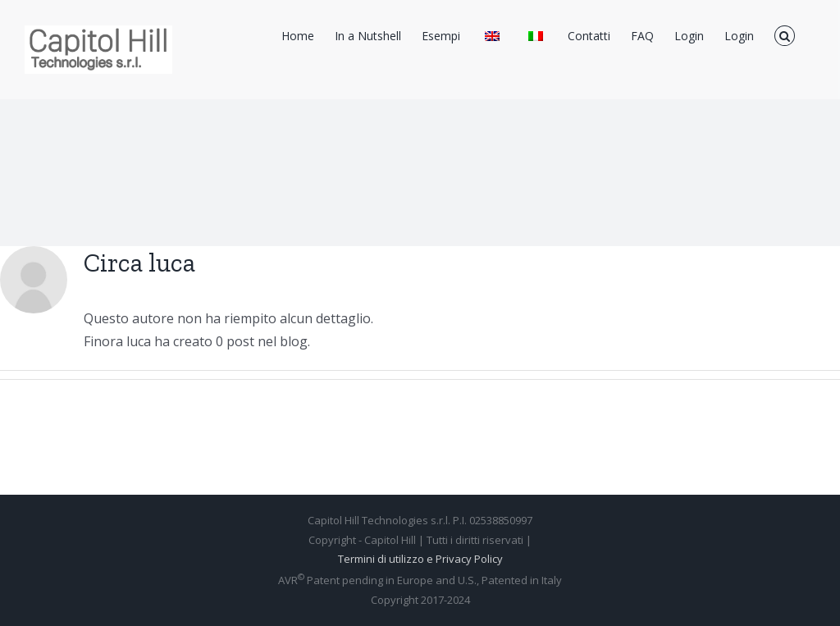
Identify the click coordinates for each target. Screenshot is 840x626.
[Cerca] (785, 34)
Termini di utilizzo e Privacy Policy (420, 559)
